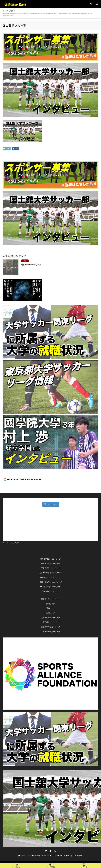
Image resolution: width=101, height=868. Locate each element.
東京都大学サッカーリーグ (50, 577)
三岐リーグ (51, 613)
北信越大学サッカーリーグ (50, 591)
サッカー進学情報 (34, 856)
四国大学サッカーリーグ (51, 627)
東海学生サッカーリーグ (51, 599)
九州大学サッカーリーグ (51, 632)
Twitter (46, 851)
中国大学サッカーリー (50, 622)
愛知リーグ (51, 608)
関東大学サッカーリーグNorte (51, 573)
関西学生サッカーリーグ (51, 618)
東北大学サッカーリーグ (51, 563)
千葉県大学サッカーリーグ (50, 587)
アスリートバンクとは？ (62, 856)
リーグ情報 (21, 856)
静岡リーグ (51, 604)
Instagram (55, 851)
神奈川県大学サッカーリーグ (51, 582)
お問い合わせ (77, 856)
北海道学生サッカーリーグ (50, 559)
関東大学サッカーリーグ (51, 568)
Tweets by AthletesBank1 (11, 543)
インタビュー (47, 856)
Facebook (50, 851)
